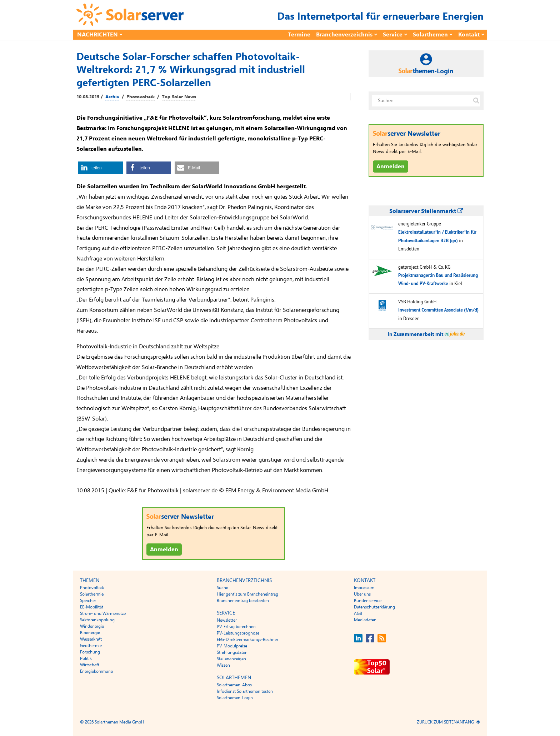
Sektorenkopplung (97, 620)
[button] (101, 168)
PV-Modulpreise (232, 646)
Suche (222, 588)
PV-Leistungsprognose (238, 633)
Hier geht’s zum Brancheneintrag (247, 594)
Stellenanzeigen (231, 659)
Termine (299, 35)
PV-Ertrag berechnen (236, 627)
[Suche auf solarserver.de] (476, 101)
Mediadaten (365, 620)
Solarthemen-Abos (234, 685)
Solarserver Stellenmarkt (426, 211)
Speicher (88, 601)
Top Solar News (179, 97)
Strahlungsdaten (232, 652)
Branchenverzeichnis (344, 35)
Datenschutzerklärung (374, 607)
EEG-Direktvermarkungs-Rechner (247, 640)
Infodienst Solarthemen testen (245, 691)
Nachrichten (97, 35)
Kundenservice (368, 601)
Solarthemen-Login (235, 698)
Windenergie (92, 626)
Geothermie (91, 646)
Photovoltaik (141, 97)
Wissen (223, 665)
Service (393, 35)
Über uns (362, 594)
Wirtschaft (90, 665)
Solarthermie (92, 594)
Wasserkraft (91, 639)
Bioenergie (90, 633)
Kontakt (469, 35)
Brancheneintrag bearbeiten (243, 601)
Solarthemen (430, 35)
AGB (358, 613)
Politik (86, 658)
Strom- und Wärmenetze (103, 613)
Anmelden (164, 549)
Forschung (90, 652)
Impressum (364, 588)
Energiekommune (96, 671)
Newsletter (227, 620)
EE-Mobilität (92, 607)
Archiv (112, 97)
